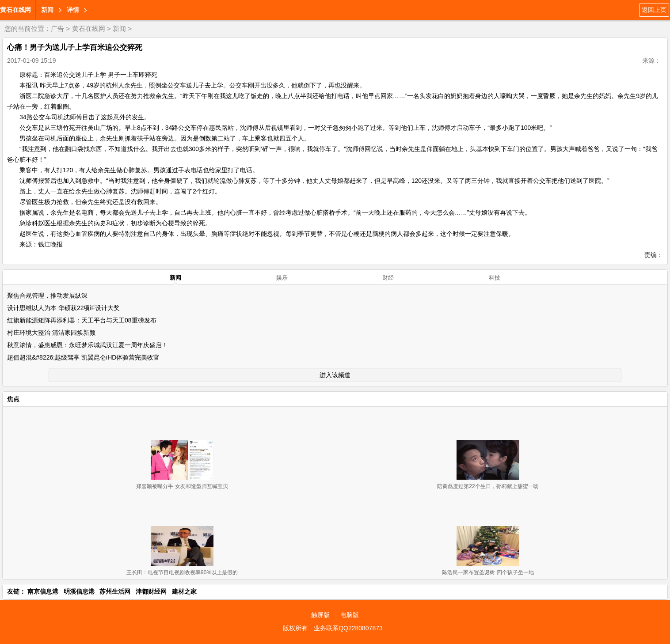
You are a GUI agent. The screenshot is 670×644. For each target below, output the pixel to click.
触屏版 (320, 615)
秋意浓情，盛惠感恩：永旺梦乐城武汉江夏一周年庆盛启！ (88, 345)
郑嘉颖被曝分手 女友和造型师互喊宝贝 (182, 486)
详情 (73, 10)
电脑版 (350, 615)
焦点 (13, 399)
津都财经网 (151, 591)
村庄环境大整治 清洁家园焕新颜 (51, 333)
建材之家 (184, 591)
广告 (57, 28)
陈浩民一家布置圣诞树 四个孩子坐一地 (488, 572)
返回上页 (654, 10)
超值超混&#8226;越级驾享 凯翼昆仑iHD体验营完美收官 (83, 357)
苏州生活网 (115, 591)
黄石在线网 (15, 10)
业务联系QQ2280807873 (348, 628)
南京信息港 (43, 591)
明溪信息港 (79, 591)
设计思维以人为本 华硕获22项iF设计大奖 (63, 308)
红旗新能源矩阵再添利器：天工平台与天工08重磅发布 (82, 320)
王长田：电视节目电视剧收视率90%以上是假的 (182, 572)
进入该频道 (335, 375)
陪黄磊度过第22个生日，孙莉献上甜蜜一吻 (488, 486)
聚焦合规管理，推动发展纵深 (47, 295)
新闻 (47, 10)
